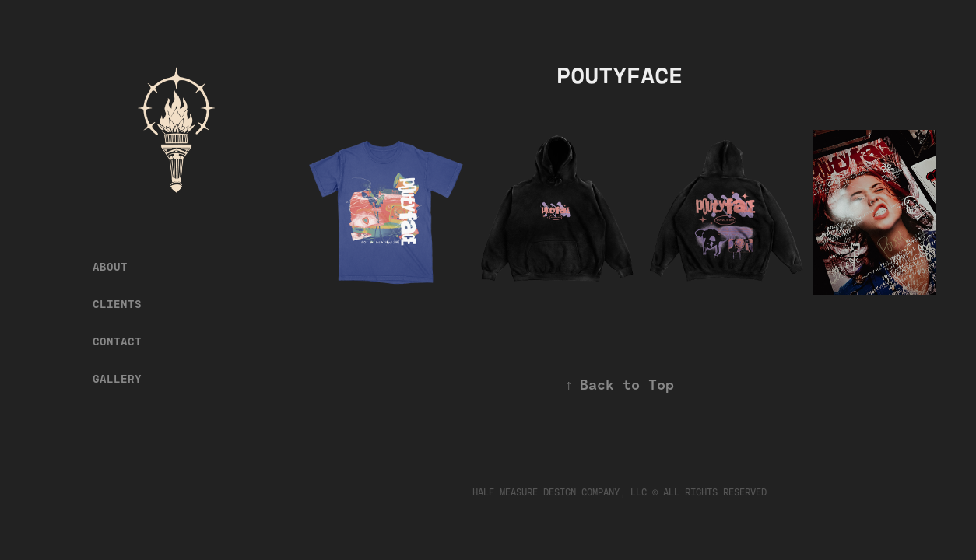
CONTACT (117, 341)
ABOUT (110, 267)
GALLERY (117, 379)
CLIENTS (117, 304)
